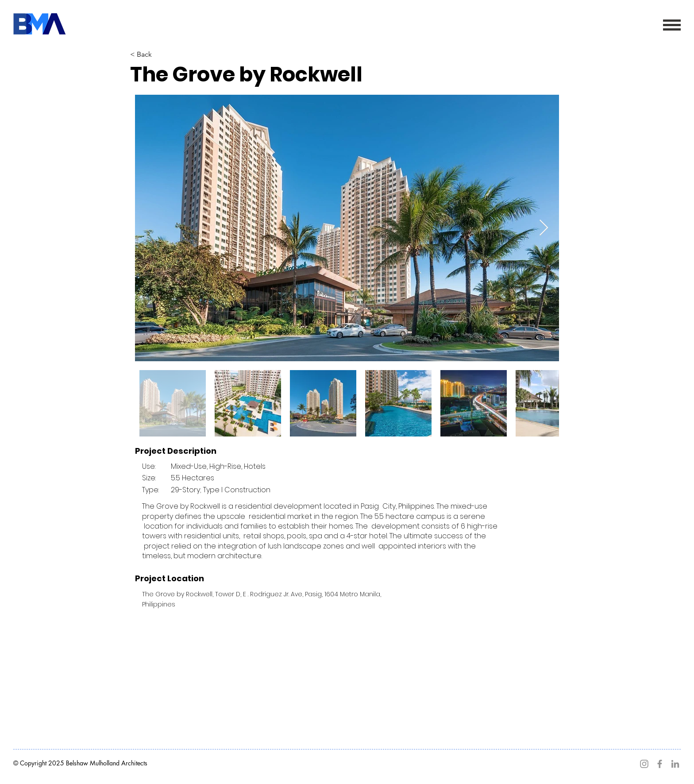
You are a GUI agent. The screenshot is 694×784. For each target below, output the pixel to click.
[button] (672, 25)
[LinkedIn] (675, 764)
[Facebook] (660, 764)
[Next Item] (544, 228)
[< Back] (175, 54)
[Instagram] (644, 764)
